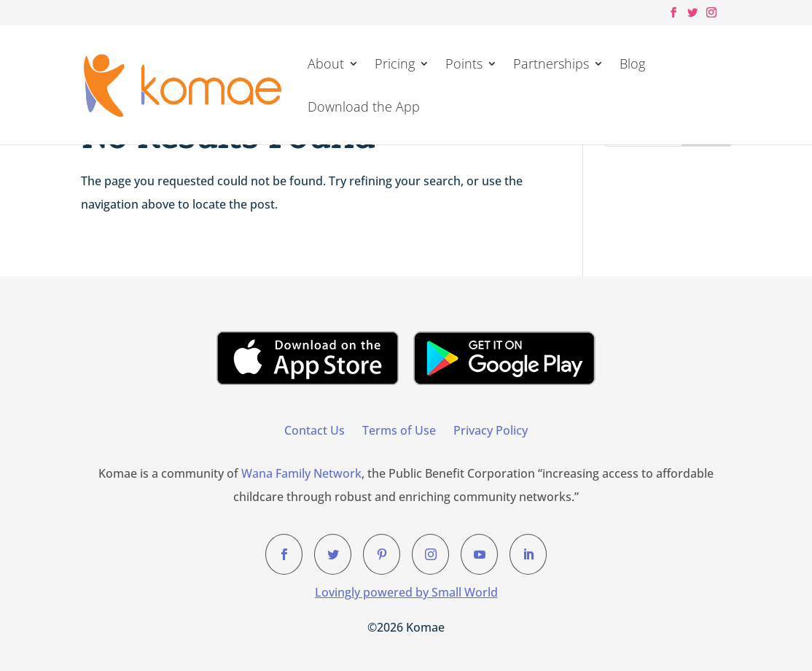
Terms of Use (399, 430)
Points (464, 65)
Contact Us (315, 430)
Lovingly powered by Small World (406, 592)
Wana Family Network (301, 473)
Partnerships (551, 65)
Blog (632, 65)
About (326, 65)
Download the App (364, 108)
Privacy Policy (491, 430)
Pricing (395, 65)
